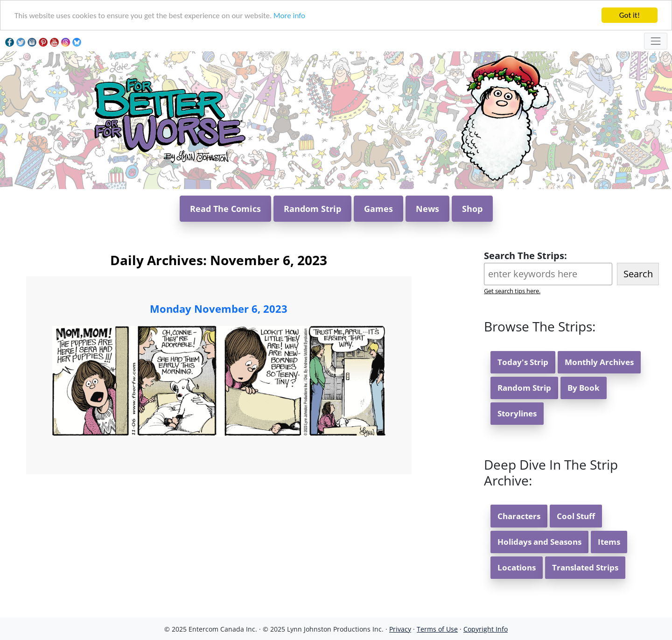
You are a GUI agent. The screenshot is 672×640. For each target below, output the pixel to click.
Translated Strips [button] (585, 567)
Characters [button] (519, 516)
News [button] (427, 209)
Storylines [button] (517, 413)
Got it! (630, 15)
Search (638, 274)
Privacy (400, 629)
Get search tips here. (512, 291)
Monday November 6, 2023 (219, 309)
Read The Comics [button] (225, 209)
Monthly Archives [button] (599, 362)
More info (289, 16)
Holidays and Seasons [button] (539, 542)
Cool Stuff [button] (576, 516)
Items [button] (609, 542)
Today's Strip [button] (523, 362)
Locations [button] (517, 567)
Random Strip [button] (312, 209)
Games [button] (378, 209)
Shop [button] (472, 209)
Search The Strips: (525, 256)
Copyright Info (486, 629)
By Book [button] (584, 388)
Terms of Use (437, 629)
